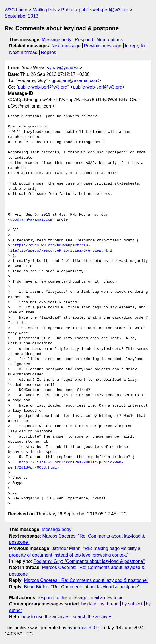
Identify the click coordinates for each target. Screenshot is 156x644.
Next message (66, 46)
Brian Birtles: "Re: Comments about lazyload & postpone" (82, 587)
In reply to (135, 46)
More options (110, 40)
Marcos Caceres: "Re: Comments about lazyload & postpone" (86, 580)
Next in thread (23, 52)
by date (89, 604)
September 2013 (21, 16)
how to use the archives (46, 617)
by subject (132, 604)
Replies (48, 52)
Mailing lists (44, 10)
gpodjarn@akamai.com (75, 80)
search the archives (93, 617)
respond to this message (62, 598)
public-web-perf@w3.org (104, 10)
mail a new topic (107, 598)
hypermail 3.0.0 (83, 628)
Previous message (103, 46)
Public (67, 10)
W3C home (16, 10)
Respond (84, 40)
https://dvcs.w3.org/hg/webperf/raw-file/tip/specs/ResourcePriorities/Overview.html (60, 248)
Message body (57, 40)
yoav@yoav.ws (64, 68)
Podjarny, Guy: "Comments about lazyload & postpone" (89, 561)
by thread (109, 604)
